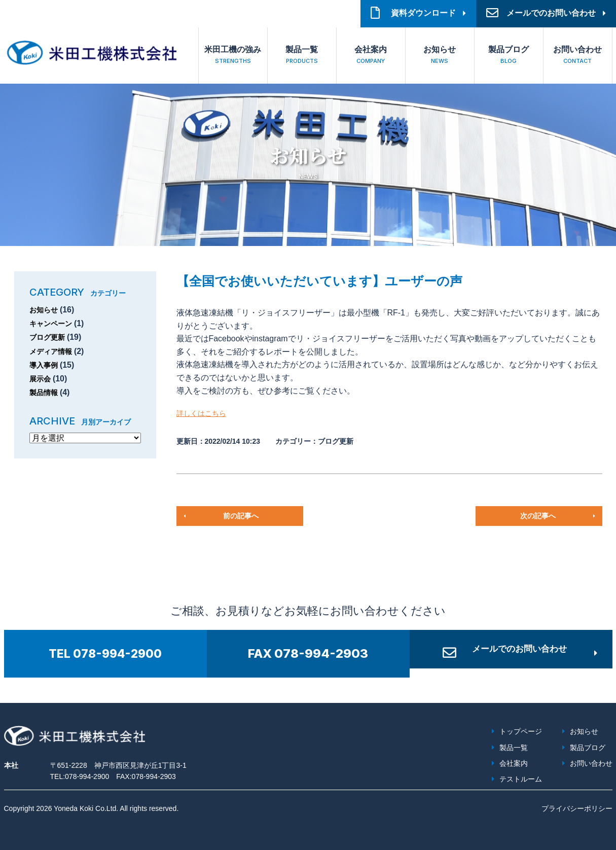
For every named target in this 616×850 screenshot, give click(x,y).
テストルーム (521, 779)
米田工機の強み (233, 56)
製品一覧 (302, 56)
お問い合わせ (578, 56)
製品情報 (46, 392)
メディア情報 (54, 351)
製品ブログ (509, 56)
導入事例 (46, 365)
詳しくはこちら (205, 413)
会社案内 (371, 56)
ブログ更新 (50, 337)
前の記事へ (241, 516)
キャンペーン (54, 323)
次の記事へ (537, 516)
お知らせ (440, 56)
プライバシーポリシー (577, 808)
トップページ (521, 731)
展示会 (42, 379)
